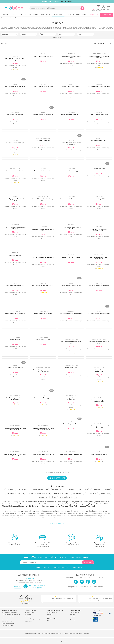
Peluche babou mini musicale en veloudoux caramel (99, 230)
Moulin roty (26, 502)
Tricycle (54, 497)
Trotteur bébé (92, 493)
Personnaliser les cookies (8, 616)
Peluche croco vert (15, 340)
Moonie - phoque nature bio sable (43, 87)
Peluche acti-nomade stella (15, 115)
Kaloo (73, 504)
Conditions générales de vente (9, 612)
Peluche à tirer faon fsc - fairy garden (71, 171)
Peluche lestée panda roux (15, 368)
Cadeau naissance (59, 633)
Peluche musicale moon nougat (15, 143)
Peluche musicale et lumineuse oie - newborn (71, 115)
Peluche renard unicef (71, 368)
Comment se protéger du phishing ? (34, 620)
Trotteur (66, 633)
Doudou (21, 493)
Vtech (89, 506)
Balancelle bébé (58, 490)
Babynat (74, 502)
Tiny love (64, 506)
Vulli (94, 506)
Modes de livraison (6, 620)
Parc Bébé (71, 490)
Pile (75, 497)
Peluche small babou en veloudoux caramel (71, 228)
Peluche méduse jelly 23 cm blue (43, 314)
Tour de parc (96, 490)
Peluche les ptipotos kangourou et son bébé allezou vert (15, 429)
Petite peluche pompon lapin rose (43, 115)
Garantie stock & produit (8, 624)
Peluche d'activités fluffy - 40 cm (99, 115)
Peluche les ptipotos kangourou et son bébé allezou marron (99, 401)
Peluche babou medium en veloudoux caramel (99, 87)
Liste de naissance (75, 612)
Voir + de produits (57, 478)
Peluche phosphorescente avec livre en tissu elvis (71, 143)
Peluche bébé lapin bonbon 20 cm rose (71, 342)
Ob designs (33, 506)
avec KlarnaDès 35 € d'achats (43, 540)
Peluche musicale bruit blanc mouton (43, 285)
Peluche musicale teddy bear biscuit (43, 56)
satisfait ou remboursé (71, 540)
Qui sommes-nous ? (29, 612)
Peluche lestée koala (99, 169)
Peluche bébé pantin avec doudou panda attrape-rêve (43, 370)
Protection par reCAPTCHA (62, 641)
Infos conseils (73, 614)
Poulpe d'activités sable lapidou (43, 171)
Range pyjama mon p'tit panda (71, 257)
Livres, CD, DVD (65, 497)
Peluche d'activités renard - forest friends (71, 57)
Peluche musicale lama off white (71, 87)
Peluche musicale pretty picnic (43, 398)
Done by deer (14, 504)
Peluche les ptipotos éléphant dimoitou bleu (99, 370)
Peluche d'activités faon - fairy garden (71, 199)
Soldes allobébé (28, 622)
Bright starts (83, 502)
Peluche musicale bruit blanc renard (99, 285)
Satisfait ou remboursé (7, 626)
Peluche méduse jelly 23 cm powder (15, 314)
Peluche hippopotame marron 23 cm (43, 454)
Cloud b (108, 502)
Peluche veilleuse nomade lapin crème (99, 314)
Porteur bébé (105, 493)
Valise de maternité (75, 618)
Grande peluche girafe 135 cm (99, 199)
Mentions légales (29, 618)
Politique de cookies (7, 618)
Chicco (92, 502)
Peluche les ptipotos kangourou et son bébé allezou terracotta (43, 429)
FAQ (48, 620)
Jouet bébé (10, 493)
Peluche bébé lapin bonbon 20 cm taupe (99, 342)
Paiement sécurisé (98, 611)
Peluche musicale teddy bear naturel (43, 257)
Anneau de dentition (61, 493)
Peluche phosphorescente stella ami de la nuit (15, 228)
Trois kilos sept (80, 506)
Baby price (66, 502)
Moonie (21, 506)
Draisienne (43, 497)
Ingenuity (61, 504)
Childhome (99, 502)
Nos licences (50, 616)
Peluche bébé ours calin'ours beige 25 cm (71, 455)
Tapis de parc (83, 490)
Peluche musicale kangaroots (99, 454)
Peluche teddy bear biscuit (99, 141)
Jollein (68, 504)
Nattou (34, 502)
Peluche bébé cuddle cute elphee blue (71, 314)
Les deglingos (89, 504)
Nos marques (28, 616)
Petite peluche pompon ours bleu (71, 285)
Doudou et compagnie (29, 504)
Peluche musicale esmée (43, 141)
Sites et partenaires (52, 612)
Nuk (26, 506)
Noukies (41, 502)
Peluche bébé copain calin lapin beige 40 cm (43, 200)
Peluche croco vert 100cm (43, 340)
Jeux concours (74, 616)
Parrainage (73, 620)
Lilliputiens (99, 504)
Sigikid (57, 506)
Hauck (41, 504)
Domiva (5, 504)
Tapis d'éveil (10, 490)
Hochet (30, 493)
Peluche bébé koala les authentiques (15, 171)
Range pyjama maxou (15, 255)
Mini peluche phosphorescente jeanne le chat (43, 230)
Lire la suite (57, 523)
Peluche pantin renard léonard (15, 285)
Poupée (107, 490)
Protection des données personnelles (11, 614)
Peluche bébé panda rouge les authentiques (99, 258)
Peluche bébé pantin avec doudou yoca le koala (99, 57)
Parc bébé (86, 633)
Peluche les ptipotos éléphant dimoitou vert (71, 399)
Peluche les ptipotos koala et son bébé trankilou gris (99, 427)
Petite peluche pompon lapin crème (15, 87)
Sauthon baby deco (46, 506)
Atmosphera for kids (53, 502)
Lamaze (79, 504)
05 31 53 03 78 (100, 546)
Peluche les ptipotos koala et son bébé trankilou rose (15, 455)
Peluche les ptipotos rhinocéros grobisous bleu (15, 399)
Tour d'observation (43, 493)
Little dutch (13, 506)
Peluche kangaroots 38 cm (71, 424)
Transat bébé (23, 490)
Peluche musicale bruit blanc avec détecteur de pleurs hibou (15, 59)
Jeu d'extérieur (77, 493)
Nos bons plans (28, 614)
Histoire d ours (50, 504)
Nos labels (50, 614)
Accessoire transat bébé (40, 490)
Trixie (71, 506)
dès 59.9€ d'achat (14, 540)
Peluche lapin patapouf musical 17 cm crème (15, 200)
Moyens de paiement (7, 622)
